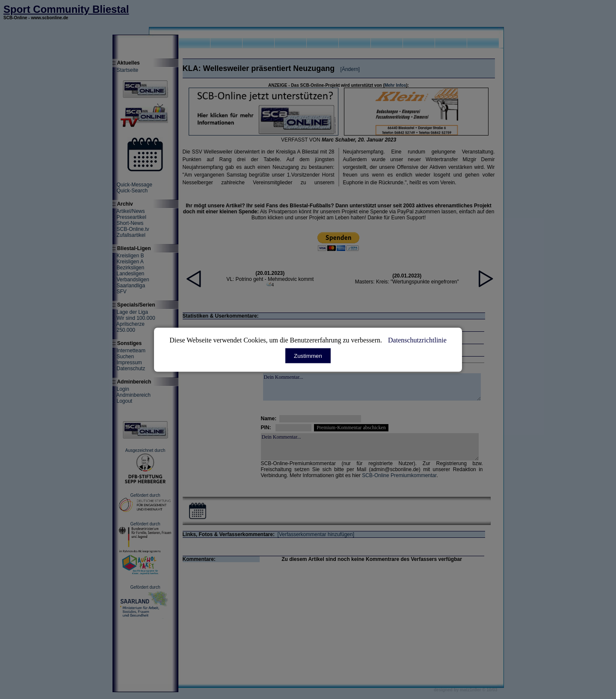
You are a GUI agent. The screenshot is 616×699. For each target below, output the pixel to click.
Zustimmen (308, 355)
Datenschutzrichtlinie (417, 340)
